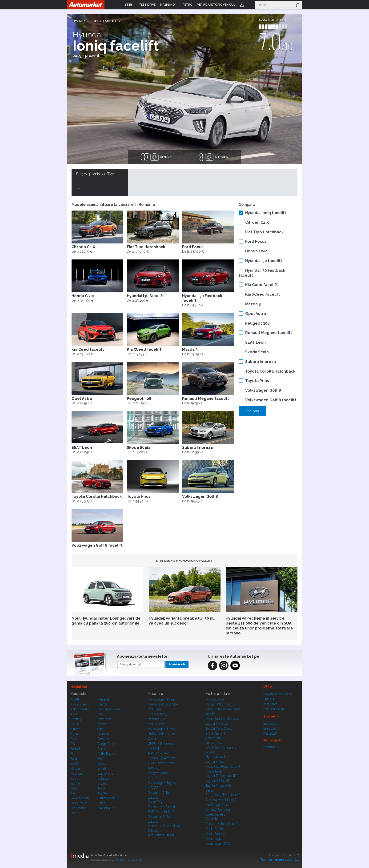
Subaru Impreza (261, 362)
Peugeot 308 (257, 323)
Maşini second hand (278, 694)
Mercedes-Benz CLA (163, 704)
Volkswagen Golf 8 (263, 390)
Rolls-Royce (106, 754)
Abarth (75, 699)
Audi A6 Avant (158, 753)
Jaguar (75, 783)
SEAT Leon (255, 342)
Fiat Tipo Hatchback (264, 232)
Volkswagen (106, 798)
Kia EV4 (153, 748)
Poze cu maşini (274, 709)
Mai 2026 (270, 733)
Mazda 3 (253, 304)
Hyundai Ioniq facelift (266, 213)
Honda (75, 768)
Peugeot (103, 734)
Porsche (103, 739)
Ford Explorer (215, 699)
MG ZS (153, 788)
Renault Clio (156, 719)
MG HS (153, 778)
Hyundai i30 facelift (264, 261)
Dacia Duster (215, 829)
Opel (101, 729)
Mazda (102, 704)
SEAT (101, 759)
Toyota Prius (257, 381)
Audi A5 (153, 768)
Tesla (101, 788)
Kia (73, 793)
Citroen (75, 729)
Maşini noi (79, 687)
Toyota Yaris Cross (219, 729)
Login (242, 5)
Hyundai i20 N (216, 757)
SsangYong (105, 773)
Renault (103, 749)
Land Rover (79, 803)
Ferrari (75, 749)
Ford (74, 759)
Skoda (102, 764)
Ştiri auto (270, 699)
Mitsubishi (105, 719)
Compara (252, 411)
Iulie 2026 (271, 724)
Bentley (76, 719)
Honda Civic (256, 251)
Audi (74, 714)
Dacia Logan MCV (219, 844)
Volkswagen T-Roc (161, 729)
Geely (75, 764)
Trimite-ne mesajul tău (279, 860)
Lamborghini (80, 798)
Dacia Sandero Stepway (223, 719)
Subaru (103, 778)
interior (214, 157)
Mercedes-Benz (109, 709)
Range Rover (107, 744)
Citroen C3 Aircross (162, 758)
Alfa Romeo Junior (161, 835)
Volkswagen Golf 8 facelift (271, 400)
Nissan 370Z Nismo (220, 704)
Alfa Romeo (79, 704)
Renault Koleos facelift (221, 824)
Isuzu (74, 778)
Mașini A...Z (106, 808)
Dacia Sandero (216, 834)
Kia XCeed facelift (263, 294)
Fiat (73, 754)
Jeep (74, 788)
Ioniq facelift (106, 21)
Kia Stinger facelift (218, 805)
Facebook (213, 665)
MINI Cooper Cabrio (162, 763)
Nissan (102, 724)
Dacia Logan (214, 839)
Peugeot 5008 (158, 773)
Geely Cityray (158, 714)
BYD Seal (155, 709)
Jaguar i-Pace (215, 762)
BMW (75, 724)
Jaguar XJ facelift (218, 724)
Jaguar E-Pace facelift (221, 776)
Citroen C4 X (257, 222)
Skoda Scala (257, 352)
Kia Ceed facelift (261, 285)
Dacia (74, 739)
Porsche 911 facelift (161, 807)
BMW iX (212, 819)
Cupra (75, 734)
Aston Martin (80, 709)
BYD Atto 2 (156, 724)
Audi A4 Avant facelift (221, 800)
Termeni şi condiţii (129, 860)
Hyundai (80, 21)
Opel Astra (256, 314)
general (157, 157)
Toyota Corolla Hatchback (270, 371)
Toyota (102, 793)
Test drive (270, 704)
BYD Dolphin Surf (161, 812)
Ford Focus (256, 241)
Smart (102, 768)
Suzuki (102, 783)
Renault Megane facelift (269, 333)
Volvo (101, 803)
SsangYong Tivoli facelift (223, 795)
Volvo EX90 (156, 802)
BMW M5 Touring (161, 743)
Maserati (104, 699)
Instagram (224, 665)
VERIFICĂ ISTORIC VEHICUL (216, 5)
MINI (101, 714)
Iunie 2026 (271, 729)
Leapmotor (78, 808)
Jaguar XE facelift (218, 781)
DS (72, 744)
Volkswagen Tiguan (162, 699)
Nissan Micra (215, 743)
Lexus (75, 813)
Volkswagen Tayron (162, 783)
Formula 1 (271, 747)
